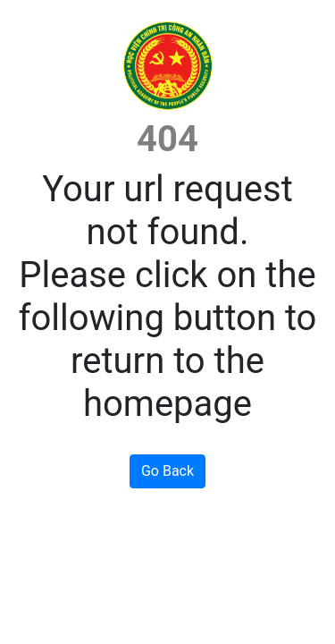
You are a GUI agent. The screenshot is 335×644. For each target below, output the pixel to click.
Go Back (167, 471)
